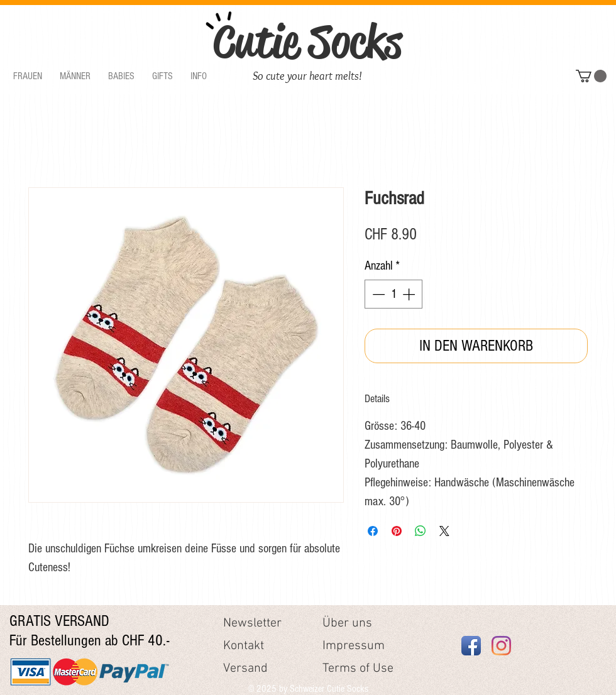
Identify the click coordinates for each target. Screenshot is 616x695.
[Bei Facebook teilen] (373, 531)
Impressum (354, 646)
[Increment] (410, 294)
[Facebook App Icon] (471, 646)
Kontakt (244, 646)
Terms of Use (358, 669)
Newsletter (252, 623)
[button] (28, 76)
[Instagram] (501, 646)
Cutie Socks (307, 41)
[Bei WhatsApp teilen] (421, 531)
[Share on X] (444, 531)
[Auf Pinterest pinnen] (397, 531)
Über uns (347, 623)
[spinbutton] (393, 294)
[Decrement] (377, 294)
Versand (245, 669)
